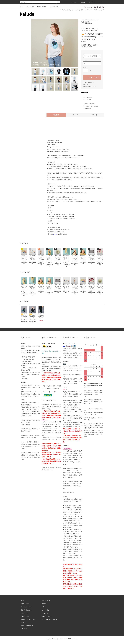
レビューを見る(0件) (87, 98)
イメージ (75, 115)
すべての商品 (88, 23)
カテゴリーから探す (41, 7)
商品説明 (56, 115)
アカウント (73, 2)
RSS (22, 629)
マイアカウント (46, 601)
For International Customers (49, 619)
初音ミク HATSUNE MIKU (90, 20)
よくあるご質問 (25, 604)
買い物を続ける (86, 108)
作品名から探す (29, 7)
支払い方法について (26, 607)
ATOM (26, 629)
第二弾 (98, 20)
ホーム (22, 7)
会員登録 (82, 2)
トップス (87, 21)
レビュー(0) (95, 115)
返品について (86, 84)
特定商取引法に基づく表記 (89, 86)
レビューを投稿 (86, 100)
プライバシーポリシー (27, 626)
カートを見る (45, 610)
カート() (100, 2)
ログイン (90, 2)
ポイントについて (25, 616)
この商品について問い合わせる (90, 106)
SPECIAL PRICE (88, 24)
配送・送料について (26, 610)
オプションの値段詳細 (88, 83)
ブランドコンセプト (53, 7)
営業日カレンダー (47, 616)
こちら (55, 234)
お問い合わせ (88, 7)
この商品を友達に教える (88, 104)
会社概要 (23, 622)
